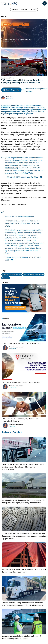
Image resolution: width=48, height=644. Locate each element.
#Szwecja (6, 278)
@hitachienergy (11, 168)
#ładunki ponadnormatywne (34, 274)
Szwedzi (5, 106)
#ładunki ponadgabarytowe (12, 274)
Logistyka (33, 9)
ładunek (27, 132)
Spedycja (15, 9)
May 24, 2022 (32, 177)
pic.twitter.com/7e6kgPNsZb (21, 173)
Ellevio (25, 257)
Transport (24, 9)
